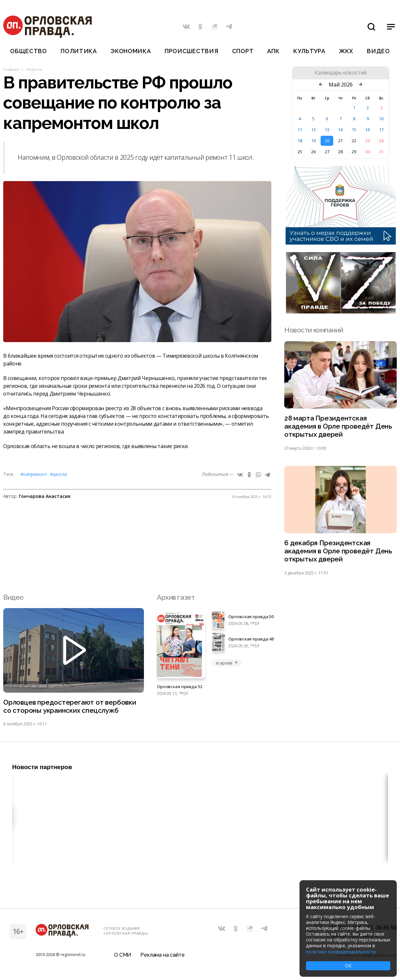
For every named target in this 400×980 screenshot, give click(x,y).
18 (300, 141)
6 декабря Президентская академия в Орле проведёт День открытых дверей (338, 552)
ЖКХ (346, 51)
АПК (273, 51)
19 (313, 141)
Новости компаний (314, 330)
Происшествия (192, 51)
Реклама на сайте (162, 956)
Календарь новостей (341, 73)
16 (368, 130)
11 (300, 130)
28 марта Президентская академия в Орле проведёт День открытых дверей (338, 427)
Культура (309, 51)
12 (313, 130)
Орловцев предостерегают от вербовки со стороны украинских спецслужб (70, 707)
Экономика (131, 51)
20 (327, 141)
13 (327, 130)
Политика (79, 51)
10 (381, 119)
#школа (58, 474)
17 (381, 130)
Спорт (243, 51)
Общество (29, 51)
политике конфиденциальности (341, 952)
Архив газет (176, 598)
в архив (227, 663)
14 (340, 130)
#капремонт (34, 474)
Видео (378, 51)
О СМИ (123, 956)
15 (354, 130)
